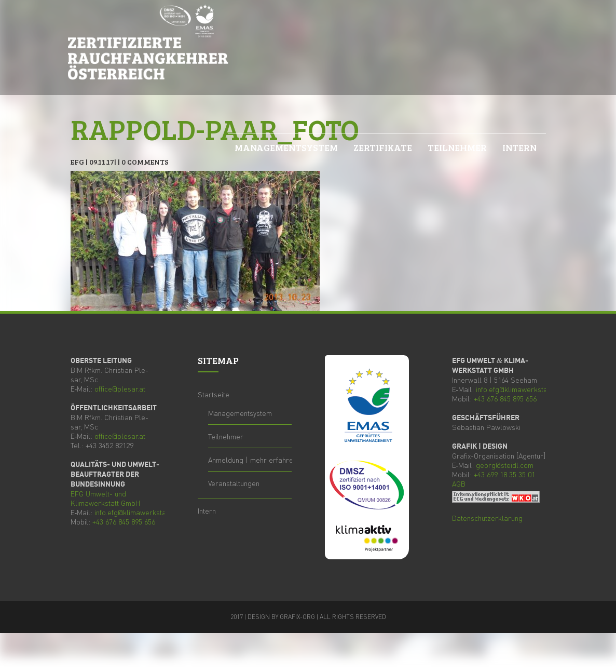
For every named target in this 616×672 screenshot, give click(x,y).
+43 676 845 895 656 (124, 521)
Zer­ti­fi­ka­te (383, 147)
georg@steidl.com (505, 465)
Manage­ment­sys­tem (286, 147)
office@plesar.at (120, 388)
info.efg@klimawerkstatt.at (136, 512)
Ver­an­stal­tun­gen (234, 483)
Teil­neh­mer (457, 147)
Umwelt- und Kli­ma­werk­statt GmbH (105, 498)
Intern (519, 147)
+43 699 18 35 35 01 (504, 474)
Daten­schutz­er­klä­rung (487, 518)
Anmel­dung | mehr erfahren (252, 460)
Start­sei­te (214, 394)
